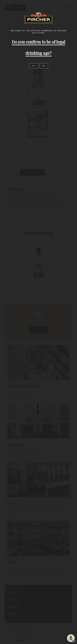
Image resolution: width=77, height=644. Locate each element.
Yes (34, 66)
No (44, 66)
